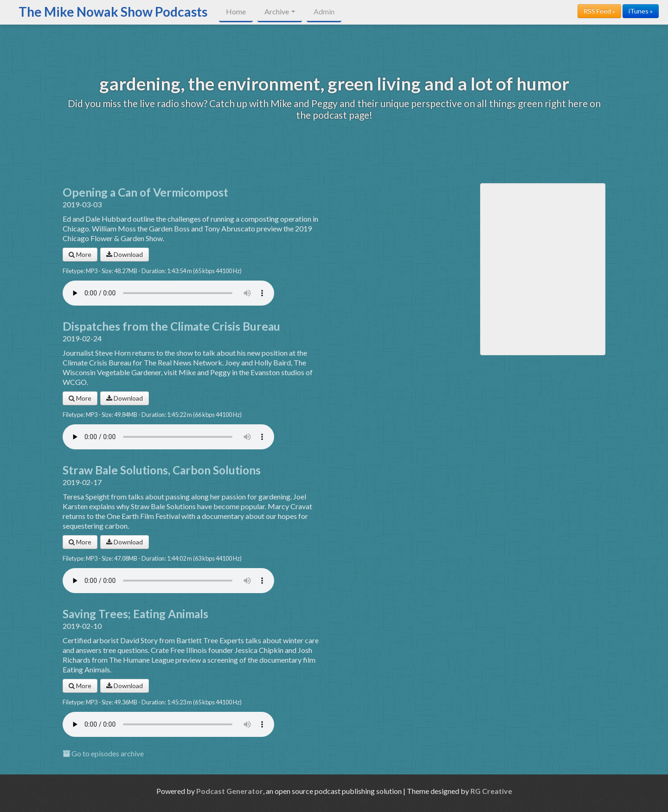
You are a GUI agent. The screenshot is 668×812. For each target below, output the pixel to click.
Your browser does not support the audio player (168, 293)
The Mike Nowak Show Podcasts (113, 12)
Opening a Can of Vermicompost (145, 192)
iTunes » (641, 11)
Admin (324, 11)
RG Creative (491, 791)
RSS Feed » (599, 11)
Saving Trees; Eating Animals (135, 614)
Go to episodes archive (103, 753)
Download (125, 254)
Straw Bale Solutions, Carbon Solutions (162, 470)
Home (236, 11)
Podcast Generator (230, 791)
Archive (280, 11)
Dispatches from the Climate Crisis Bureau (171, 326)
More (80, 254)
